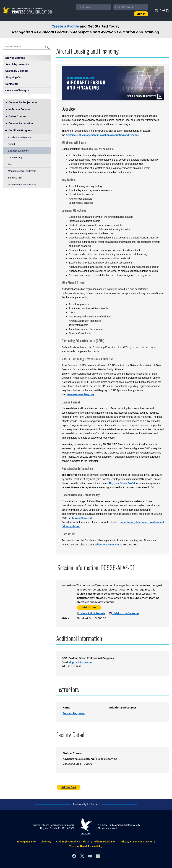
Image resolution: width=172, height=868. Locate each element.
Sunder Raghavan (74, 713)
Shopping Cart (14, 77)
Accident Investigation (19, 137)
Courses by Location (19, 123)
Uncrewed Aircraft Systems (22, 184)
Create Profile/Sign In (18, 90)
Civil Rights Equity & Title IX (73, 842)
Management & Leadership (22, 171)
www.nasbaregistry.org (80, 394)
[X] (82, 856)
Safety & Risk (15, 178)
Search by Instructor (17, 64)
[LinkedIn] (98, 856)
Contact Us (12, 84)
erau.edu (86, 826)
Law (10, 164)
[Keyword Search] (27, 47)
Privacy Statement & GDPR (136, 842)
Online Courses (16, 116)
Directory (46, 842)
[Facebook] (74, 856)
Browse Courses (15, 58)
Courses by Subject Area (21, 102)
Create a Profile (65, 26)
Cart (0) (162, 10)
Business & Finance (18, 151)
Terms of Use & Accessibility (86, 846)
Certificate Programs (19, 130)
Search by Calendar (17, 71)
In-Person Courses (18, 109)
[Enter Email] (93, 7)
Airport (11, 144)
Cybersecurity (15, 157)
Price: (66, 618)
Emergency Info (26, 842)
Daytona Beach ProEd (122, 483)
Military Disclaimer (105, 842)
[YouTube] (90, 856)
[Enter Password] (131, 7)
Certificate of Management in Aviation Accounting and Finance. (103, 135)
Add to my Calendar (124, 613)
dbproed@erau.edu (82, 518)
